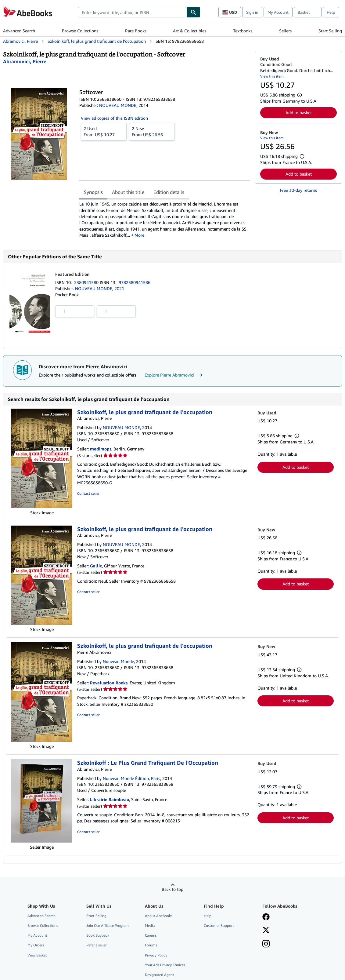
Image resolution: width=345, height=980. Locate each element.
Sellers (285, 31)
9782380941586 (135, 282)
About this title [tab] (128, 192)
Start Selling (330, 31)
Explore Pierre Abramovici (174, 375)
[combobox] (132, 12)
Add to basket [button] (299, 113)
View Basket (37, 955)
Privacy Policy (156, 955)
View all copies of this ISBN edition (114, 118)
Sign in (252, 12)
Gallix (96, 566)
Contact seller (88, 493)
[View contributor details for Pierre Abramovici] (25, 61)
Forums (151, 945)
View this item (272, 76)
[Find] (193, 12)
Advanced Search (19, 31)
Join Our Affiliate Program (108, 925)
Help (331, 12)
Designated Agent (160, 975)
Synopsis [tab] (93, 192)
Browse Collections (80, 31)
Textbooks (243, 31)
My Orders (36, 945)
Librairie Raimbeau (110, 799)
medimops (101, 449)
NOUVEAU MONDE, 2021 (100, 288)
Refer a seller (96, 945)
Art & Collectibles (190, 31)
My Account (278, 12)
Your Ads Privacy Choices (165, 965)
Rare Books (136, 31)
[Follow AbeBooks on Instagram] (266, 944)
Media (150, 925)
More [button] (139, 235)
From (104, 131)
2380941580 (87, 282)
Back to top (172, 889)
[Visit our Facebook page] (266, 917)
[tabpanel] (165, 220)
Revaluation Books (109, 683)
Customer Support (219, 925)
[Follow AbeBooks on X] (266, 931)
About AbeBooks (159, 916)
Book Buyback (98, 935)
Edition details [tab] (169, 192)
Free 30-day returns (298, 190)
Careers (151, 935)
